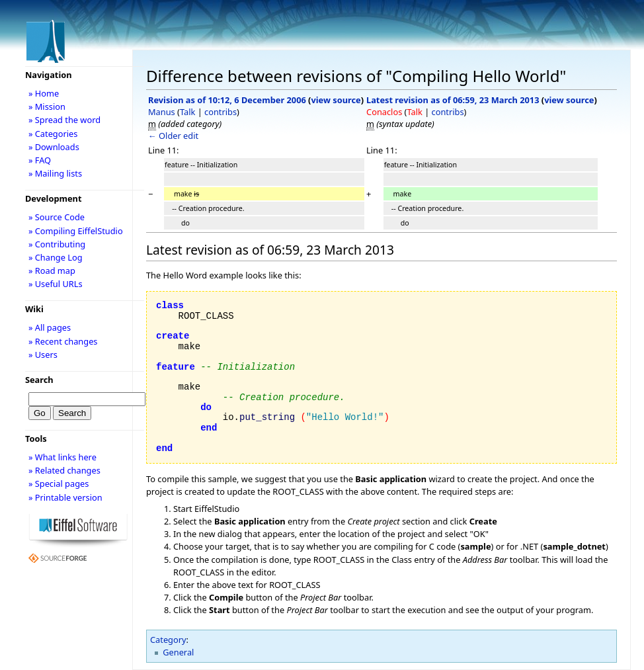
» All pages (50, 327)
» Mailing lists (55, 173)
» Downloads (54, 147)
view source (336, 100)
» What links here (62, 457)
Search (39, 380)
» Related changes (64, 470)
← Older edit (173, 136)
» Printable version (65, 497)
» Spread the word (64, 120)
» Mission (47, 106)
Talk (187, 112)
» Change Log (56, 257)
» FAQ (40, 160)
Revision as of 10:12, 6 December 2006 (227, 100)
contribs (221, 112)
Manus (162, 112)
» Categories (53, 134)
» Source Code (57, 217)
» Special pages (59, 483)
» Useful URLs (56, 284)
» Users (43, 355)
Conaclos (384, 112)
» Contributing (57, 244)
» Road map (52, 271)
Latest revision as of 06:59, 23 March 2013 (453, 100)
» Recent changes (63, 341)
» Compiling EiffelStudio (76, 231)
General (178, 652)
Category (168, 640)
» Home (44, 93)
